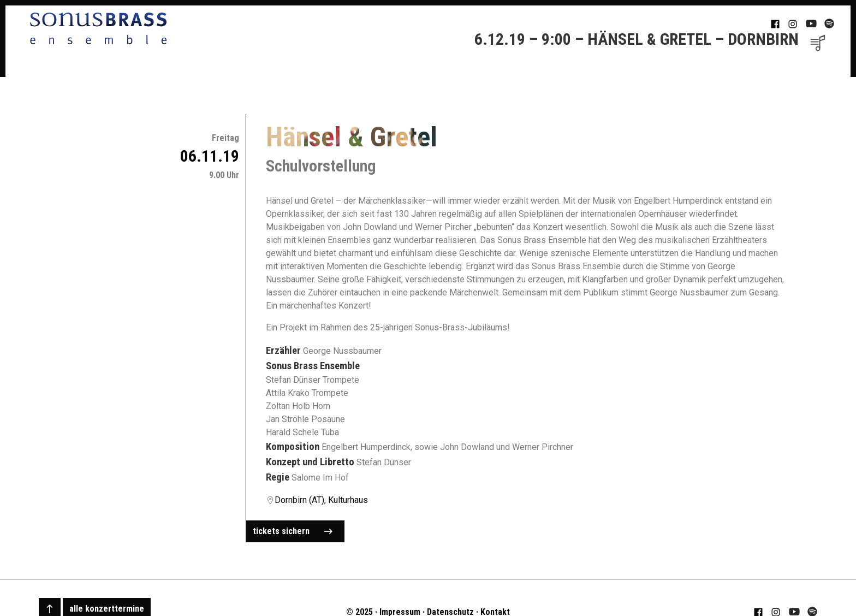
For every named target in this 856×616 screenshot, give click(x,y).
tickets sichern (293, 531)
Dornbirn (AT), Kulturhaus (321, 500)
